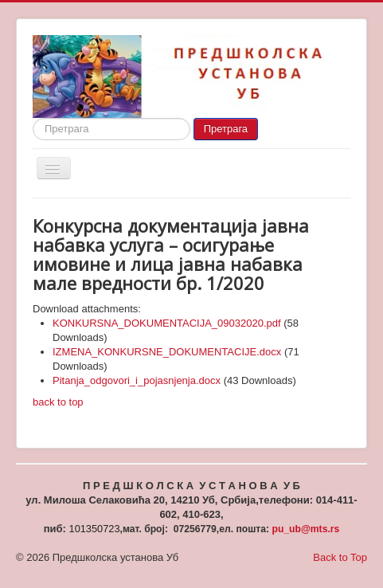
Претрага (226, 129)
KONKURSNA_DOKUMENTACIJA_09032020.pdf (167, 323)
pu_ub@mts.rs (305, 529)
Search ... (33, 118)
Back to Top (340, 557)
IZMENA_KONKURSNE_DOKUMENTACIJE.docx (167, 352)
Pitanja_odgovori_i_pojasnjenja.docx (137, 380)
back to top (58, 402)
